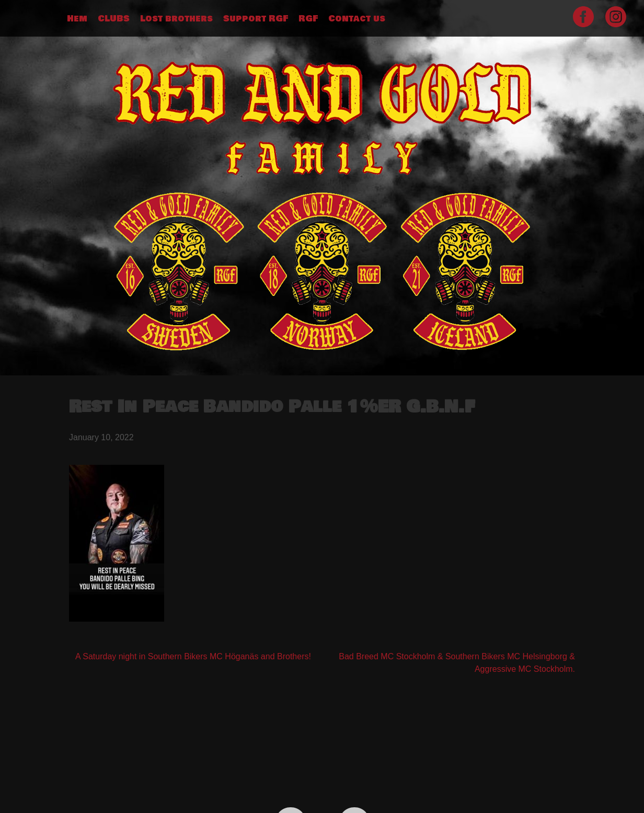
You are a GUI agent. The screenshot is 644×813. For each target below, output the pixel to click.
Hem (77, 19)
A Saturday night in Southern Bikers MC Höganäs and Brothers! (193, 656)
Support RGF (256, 19)
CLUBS (114, 19)
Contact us (357, 19)
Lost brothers (176, 19)
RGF (308, 19)
